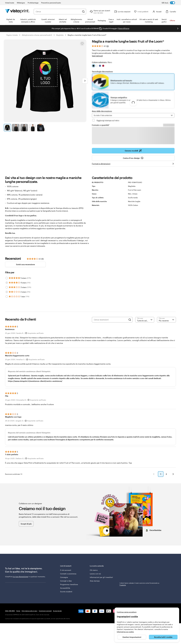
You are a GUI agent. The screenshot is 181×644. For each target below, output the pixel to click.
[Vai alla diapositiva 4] (32, 128)
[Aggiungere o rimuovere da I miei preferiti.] (82, 44)
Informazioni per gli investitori (101, 577)
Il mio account (66, 570)
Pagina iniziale (12, 35)
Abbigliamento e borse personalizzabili (37, 35)
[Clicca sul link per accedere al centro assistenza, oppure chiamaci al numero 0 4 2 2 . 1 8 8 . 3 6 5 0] (100, 12)
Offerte (172, 20)
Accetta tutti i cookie (163, 637)
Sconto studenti (66, 592)
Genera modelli (133, 151)
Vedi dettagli (97, 56)
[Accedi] (157, 12)
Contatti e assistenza (68, 574)
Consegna (64, 577)
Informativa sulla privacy (29, 611)
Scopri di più (26, 524)
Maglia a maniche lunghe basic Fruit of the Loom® (87, 35)
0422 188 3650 (10, 611)
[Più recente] (166, 320)
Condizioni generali (45, 611)
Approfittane (124, 28)
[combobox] (58, 12)
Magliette (60, 35)
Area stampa (95, 581)
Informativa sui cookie (125, 632)
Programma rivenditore (69, 584)
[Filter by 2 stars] (7, 292)
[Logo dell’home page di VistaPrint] (17, 11)
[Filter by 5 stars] (7, 278)
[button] (154, 474)
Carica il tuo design (133, 158)
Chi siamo (94, 570)
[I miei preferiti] (141, 12)
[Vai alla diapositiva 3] (24, 128)
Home (18, 611)
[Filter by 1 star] (7, 297)
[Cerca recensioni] (110, 320)
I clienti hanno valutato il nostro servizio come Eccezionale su (139, 584)
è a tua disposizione (20, 577)
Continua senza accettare (127, 612)
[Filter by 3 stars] (7, 287)
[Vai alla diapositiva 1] (7, 128)
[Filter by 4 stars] (7, 283)
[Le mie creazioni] (122, 12)
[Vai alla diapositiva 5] (41, 128)
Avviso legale (57, 611)
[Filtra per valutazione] (145, 320)
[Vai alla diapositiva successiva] (178, 28)
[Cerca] (83, 12)
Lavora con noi (95, 574)
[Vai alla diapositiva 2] (16, 128)
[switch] (170, 3)
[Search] (130, 320)
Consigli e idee (66, 581)
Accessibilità (65, 588)
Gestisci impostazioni (132, 637)
